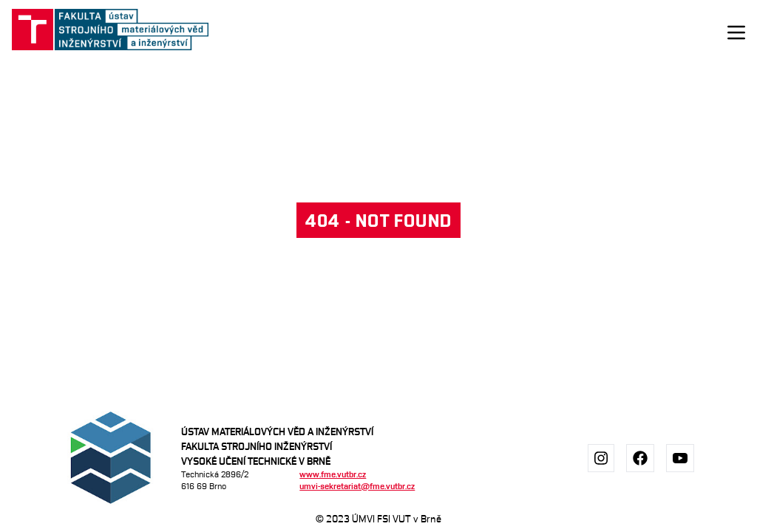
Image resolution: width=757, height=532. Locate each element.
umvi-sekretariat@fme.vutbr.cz (357, 486)
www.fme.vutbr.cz (333, 474)
